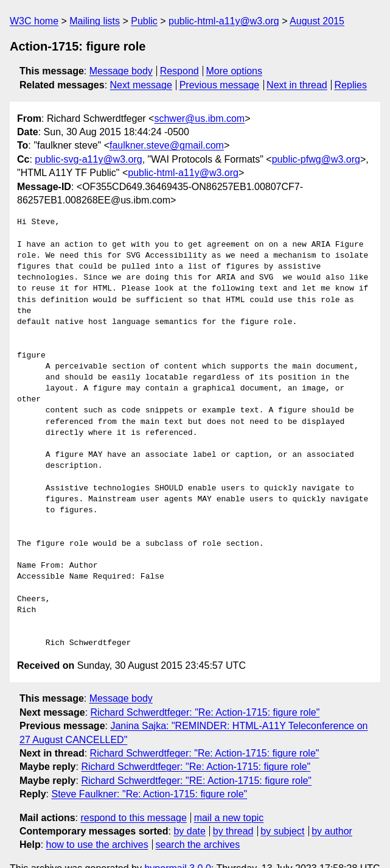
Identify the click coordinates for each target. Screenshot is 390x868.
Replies (351, 85)
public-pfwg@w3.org (316, 159)
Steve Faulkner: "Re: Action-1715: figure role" (149, 772)
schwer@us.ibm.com (199, 118)
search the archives (198, 823)
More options (235, 71)
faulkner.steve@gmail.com (167, 145)
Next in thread (297, 85)
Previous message (220, 85)
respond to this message (133, 795)
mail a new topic (229, 795)
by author (332, 809)
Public (144, 21)
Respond (179, 71)
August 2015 (317, 21)
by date (189, 809)
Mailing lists (95, 21)
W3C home (34, 21)
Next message (141, 85)
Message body (121, 71)
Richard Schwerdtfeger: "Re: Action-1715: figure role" (205, 690)
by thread (233, 809)
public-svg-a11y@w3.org (88, 159)
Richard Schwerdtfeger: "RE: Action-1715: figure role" (196, 758)
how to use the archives (97, 823)
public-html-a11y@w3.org (224, 21)
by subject (282, 809)
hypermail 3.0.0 (177, 846)
